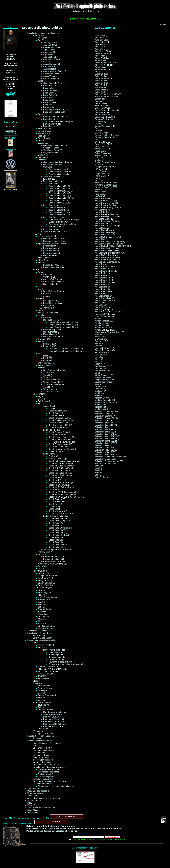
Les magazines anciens (43, 734)
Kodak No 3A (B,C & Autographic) (64, 492)
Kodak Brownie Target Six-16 (61, 437)
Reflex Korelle (44, 138)
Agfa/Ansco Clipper (52, 47)
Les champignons (46, 777)
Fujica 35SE (49, 306)
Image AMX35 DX (46, 308)
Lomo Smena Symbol (48, 597)
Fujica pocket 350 (51, 301)
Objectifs (37, 681)
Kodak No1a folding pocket (60, 475)
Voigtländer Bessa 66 (53, 150)
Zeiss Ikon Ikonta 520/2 (59, 200)
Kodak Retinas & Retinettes (56, 516)
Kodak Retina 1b (56, 537)
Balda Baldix (49, 100)
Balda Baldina (49, 93)
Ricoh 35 (47, 356)
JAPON (36, 270)
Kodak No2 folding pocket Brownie (64, 461)
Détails (30, 803)
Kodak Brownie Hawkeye (60, 439)
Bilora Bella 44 (44, 129)
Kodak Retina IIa (56, 540)
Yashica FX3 (49, 387)
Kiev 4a (41, 590)
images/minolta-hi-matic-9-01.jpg (63, 322)
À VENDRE (11, 126)
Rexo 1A (42, 566)
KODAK (41, 404)
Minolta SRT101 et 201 (53, 337)
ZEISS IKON (44, 679)
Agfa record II (49, 52)
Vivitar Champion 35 (47, 365)
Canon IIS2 (48, 275)
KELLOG (42, 619)
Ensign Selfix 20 (45, 581)
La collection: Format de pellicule (42, 633)
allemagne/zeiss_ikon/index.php (57, 162)
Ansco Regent (50, 69)
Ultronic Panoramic (46, 628)
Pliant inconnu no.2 (52, 251)
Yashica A (48, 375)
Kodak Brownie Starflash (59, 432)
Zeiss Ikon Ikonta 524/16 (59, 186)
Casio (41, 286)
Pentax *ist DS (50, 346)
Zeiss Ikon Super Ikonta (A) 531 (63, 224)
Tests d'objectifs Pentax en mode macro (66, 349)
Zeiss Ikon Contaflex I (58, 169)
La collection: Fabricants (38, 631)
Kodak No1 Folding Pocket (60, 473)
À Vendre (37, 746)
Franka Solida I (45, 133)
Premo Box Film (56, 451)
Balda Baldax (49, 88)
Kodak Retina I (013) (58, 533)
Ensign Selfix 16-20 (47, 583)
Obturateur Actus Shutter (49, 769)
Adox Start (43, 38)
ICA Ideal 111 (49, 179)
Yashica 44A (49, 373)
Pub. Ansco (43, 707)
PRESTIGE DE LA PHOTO (50, 671)
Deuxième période (57, 657)
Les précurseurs (56, 652)
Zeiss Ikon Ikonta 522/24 (59, 188)
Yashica (41, 368)
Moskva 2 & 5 (44, 600)
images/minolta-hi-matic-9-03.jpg (63, 325)
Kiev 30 (41, 595)
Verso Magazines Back (53, 714)
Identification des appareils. (45, 760)
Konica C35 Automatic (48, 313)
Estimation (11, 131)
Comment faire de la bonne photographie (67, 664)
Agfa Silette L (49, 55)
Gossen (41, 693)
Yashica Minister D (52, 392)
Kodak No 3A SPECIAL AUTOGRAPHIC (66, 497)
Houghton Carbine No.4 (48, 576)
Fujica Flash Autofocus (53, 303)
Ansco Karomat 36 (52, 64)
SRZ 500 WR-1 (45, 616)
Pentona (42, 141)
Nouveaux (11, 70)
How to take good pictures (60, 662)
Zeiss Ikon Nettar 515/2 (59, 210)
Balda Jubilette (50, 102)
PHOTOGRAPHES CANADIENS (53, 669)
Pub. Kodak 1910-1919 (54, 722)
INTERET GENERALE (48, 667)
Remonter (163, 24)
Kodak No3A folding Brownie (61, 466)
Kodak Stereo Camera (58, 428)
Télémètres (38, 731)
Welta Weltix (43, 155)
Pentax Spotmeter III (47, 695)
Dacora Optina (44, 131)
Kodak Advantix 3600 (58, 411)
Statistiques (33, 812)
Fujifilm (41, 298)
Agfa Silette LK (50, 57)
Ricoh (41, 353)
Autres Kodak (49, 406)
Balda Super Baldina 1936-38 (56, 110)
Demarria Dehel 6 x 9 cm (54, 241)
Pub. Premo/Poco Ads (53, 726)
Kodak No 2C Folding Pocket (61, 487)
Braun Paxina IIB (51, 126)
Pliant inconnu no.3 (52, 253)
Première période (56, 655)
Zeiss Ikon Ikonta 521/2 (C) (61, 191)
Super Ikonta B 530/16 (58, 222)
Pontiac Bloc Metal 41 (53, 265)
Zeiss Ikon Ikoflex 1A (53, 181)
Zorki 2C (42, 607)
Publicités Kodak (45, 710)
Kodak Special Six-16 (58, 502)
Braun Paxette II (50, 119)
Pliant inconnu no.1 (52, 248)
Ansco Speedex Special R (55, 71)
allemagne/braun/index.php (61, 121)
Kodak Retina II (55, 526)
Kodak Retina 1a (56, 523)
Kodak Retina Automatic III (60, 528)
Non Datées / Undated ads (55, 712)
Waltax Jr (47, 294)
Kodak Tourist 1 (55, 504)
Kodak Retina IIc (56, 542)
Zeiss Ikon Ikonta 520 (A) (60, 193)
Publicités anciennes (42, 702)
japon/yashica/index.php (54, 370)
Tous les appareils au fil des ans (57, 549)
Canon (41, 272)
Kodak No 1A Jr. (56, 478)
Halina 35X (43, 624)
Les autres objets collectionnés (41, 640)
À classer (37, 738)
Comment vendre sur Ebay (11, 86)
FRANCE (37, 234)
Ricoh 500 (48, 358)
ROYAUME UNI (40, 571)
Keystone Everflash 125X (55, 557)
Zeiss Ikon (43, 160)
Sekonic (42, 698)
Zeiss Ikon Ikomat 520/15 (60, 203)
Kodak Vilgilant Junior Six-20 (61, 514)
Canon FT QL (49, 277)
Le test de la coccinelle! (43, 779)
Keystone (42, 554)
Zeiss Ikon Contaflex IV (59, 174)
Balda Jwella (49, 105)
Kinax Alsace (44, 258)
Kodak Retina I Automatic (60, 518)
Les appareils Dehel (47, 236)
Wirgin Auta (43, 157)
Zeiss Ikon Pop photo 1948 (55, 231)
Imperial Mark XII (46, 552)
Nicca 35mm (44, 614)
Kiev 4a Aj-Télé (45, 592)
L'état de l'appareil (41, 757)
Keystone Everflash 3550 (54, 559)
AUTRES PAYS (40, 612)
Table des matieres (36, 793)
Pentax (41, 341)
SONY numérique (46, 363)
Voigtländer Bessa (51, 148)
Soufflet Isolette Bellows (49, 772)
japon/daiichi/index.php (53, 291)
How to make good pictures (55, 650)
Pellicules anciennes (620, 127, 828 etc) (51, 781)
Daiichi (41, 289)
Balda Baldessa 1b (52, 90)
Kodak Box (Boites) (52, 430)
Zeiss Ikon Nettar (51, 205)
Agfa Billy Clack (50, 45)
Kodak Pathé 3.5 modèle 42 (61, 468)
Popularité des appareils (38, 791)
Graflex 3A (53, 456)
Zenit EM (42, 604)
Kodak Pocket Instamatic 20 (61, 420)
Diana (41, 621)
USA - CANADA (40, 394)
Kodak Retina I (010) (58, 530)
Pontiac (41, 263)
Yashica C (48, 377)
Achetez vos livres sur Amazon (41, 808)
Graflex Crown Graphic (59, 459)
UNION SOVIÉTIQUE (42, 588)
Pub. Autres (43, 729)
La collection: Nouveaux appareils (42, 736)
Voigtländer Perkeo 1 (53, 153)
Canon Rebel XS (51, 284)
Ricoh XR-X (48, 361)
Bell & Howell (44, 401)
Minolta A (47, 318)
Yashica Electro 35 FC (53, 382)
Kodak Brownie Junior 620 (60, 444)
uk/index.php (44, 573)
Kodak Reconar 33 (57, 499)
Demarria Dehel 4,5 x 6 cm (55, 239)
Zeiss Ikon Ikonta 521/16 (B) (61, 198)
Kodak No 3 (54, 490)
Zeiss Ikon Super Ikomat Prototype (64, 220)
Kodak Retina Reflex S (59, 535)
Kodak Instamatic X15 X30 (60, 425)
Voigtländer (43, 143)
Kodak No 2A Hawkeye (59, 485)
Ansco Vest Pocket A (53, 74)
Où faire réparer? (46, 774)
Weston (41, 700)
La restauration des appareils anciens (49, 767)
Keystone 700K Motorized (55, 561)
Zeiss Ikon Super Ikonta (54, 217)
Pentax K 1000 (50, 344)
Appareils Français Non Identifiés (53, 243)
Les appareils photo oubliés (42, 28)
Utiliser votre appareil (42, 784)
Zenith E (42, 602)
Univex (41, 569)
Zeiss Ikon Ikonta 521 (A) (60, 196)
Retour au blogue (85, 11)
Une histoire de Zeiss (53, 165)
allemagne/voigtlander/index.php (58, 145)
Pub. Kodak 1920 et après (55, 724)
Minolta (41, 315)
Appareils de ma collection (11, 65)
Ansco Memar (49, 67)
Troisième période (56, 659)
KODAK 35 (53, 408)
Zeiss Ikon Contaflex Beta (60, 172)
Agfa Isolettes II (50, 50)
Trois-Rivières (11, 189)
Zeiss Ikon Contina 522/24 (55, 176)
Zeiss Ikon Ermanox (52, 229)
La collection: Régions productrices (43, 33)
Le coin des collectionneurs (40, 741)
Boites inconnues (51, 246)
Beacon (41, 399)
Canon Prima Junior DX (54, 282)
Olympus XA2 (44, 339)
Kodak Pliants (49, 454)
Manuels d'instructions (43, 762)
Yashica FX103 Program (54, 384)
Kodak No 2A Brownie (58, 435)
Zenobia (47, 296)
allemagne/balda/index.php (55, 83)
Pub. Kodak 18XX (51, 717)
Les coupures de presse (43, 750)
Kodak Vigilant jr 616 (58, 511)
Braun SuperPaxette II (53, 124)
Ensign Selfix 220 (46, 585)
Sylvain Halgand (35, 826)
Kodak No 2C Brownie (58, 447)
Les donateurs (39, 753)
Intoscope (42, 691)
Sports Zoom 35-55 (47, 626)
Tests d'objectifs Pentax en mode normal (67, 351)
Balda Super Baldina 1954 (55, 112)
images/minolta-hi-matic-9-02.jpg (63, 327)
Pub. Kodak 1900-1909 (54, 719)
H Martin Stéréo (50, 255)
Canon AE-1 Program (53, 279)
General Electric (45, 688)
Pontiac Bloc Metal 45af (54, 267)
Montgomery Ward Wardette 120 (52, 564)
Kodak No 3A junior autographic (63, 494)
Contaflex (47, 167)
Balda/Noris (48, 107)
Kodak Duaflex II (56, 413)
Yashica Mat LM (50, 389)
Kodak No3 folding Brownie (61, 463)
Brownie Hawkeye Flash (65, 442)
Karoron (42, 310)
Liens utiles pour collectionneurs (47, 743)
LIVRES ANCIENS (46, 645)
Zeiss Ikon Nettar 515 (58, 208)
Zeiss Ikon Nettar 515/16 (59, 212)
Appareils (11, 73)
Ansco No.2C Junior (52, 59)
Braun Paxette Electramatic (55, 117)
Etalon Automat (45, 686)
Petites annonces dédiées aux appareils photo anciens (52, 831)
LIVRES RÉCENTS (47, 674)
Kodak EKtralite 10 (57, 416)
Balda (41, 81)
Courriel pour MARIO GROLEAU (11, 57)
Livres (35, 643)
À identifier (32, 796)
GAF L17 (47, 62)
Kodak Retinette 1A (57, 547)
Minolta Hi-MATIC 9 (52, 320)
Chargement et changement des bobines (56, 786)
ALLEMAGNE (39, 35)
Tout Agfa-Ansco (51, 43)
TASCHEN (43, 676)
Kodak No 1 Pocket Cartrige (61, 483)
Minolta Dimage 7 (51, 334)
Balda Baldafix (50, 86)
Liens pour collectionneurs (11, 78)
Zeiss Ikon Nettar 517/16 (59, 215)
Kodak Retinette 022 (58, 545)
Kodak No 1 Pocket (57, 480)
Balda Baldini (49, 98)
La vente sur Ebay (41, 755)
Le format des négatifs (43, 638)
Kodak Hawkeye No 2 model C (62, 449)
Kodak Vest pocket (57, 509)
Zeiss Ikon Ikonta (51, 184)
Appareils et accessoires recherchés (44, 798)
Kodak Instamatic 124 (58, 423)
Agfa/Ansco (43, 40)
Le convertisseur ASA (42, 748)
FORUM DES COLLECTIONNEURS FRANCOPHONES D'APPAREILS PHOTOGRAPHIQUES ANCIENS (74, 829)
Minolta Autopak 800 (52, 329)
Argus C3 (42, 396)
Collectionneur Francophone (60, 826)
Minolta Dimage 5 (51, 332)
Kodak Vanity (54, 506)
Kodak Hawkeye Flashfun (60, 418)
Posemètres (38, 683)
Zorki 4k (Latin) (45, 609)
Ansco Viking (49, 76)
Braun (41, 114)
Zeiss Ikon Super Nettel (54, 227)
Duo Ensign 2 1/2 (46, 578)
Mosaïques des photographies (46, 765)
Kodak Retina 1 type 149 (59, 521)
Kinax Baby (43, 260)
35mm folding (39, 636)
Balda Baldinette (51, 95)
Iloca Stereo (43, 136)
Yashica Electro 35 (52, 380)
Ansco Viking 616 (51, 78)
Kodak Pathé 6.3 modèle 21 (61, 471)
